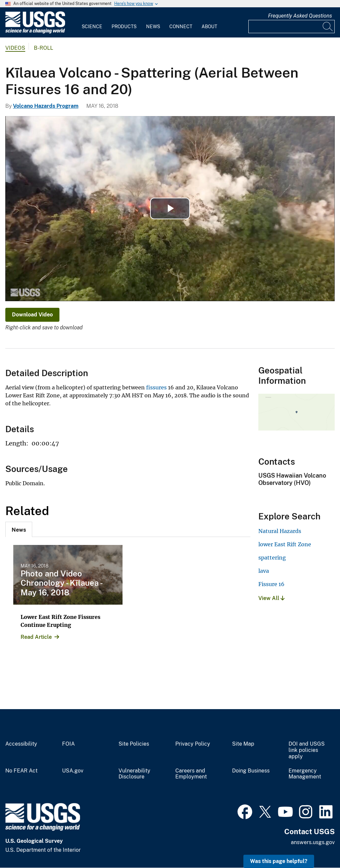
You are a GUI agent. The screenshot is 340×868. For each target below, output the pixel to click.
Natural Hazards (280, 531)
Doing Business (251, 771)
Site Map (243, 744)
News (153, 27)
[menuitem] (92, 23)
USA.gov (73, 771)
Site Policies (134, 744)
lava (264, 571)
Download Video (32, 315)
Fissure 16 (271, 584)
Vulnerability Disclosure (134, 774)
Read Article (36, 637)
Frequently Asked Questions (300, 16)
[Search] (328, 27)
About (209, 27)
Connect (181, 27)
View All (271, 598)
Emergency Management (305, 774)
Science (92, 27)
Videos (15, 48)
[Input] (292, 27)
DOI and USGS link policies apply (307, 750)
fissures (156, 387)
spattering (272, 558)
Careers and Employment (191, 774)
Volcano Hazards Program (46, 106)
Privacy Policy (193, 744)
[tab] (19, 529)
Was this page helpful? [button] (279, 861)
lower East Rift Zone (285, 544)
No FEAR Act (21, 771)
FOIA (68, 744)
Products (124, 27)
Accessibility (21, 744)
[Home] (35, 32)
